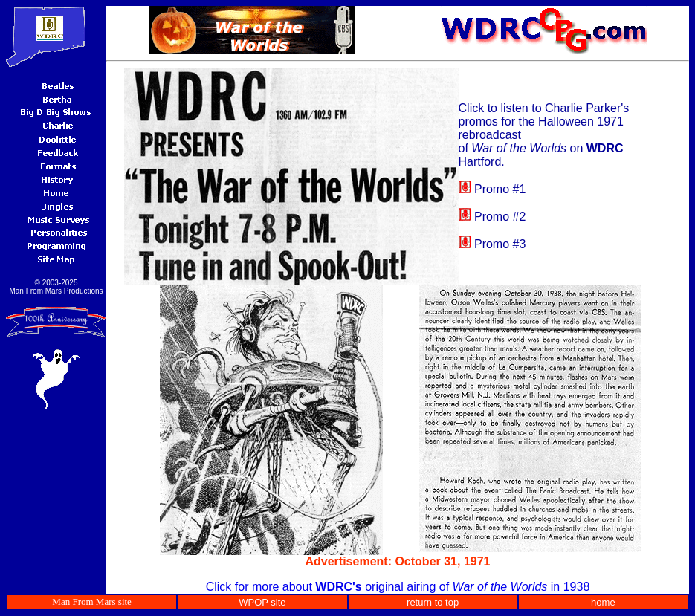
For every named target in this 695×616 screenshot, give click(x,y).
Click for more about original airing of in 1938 (398, 587)
